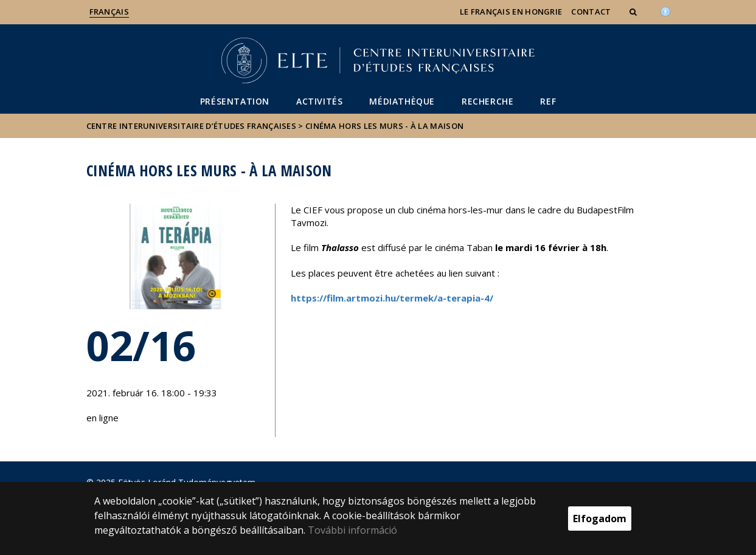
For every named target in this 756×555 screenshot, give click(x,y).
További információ (352, 530)
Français (109, 12)
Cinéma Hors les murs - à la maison (384, 126)
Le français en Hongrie (511, 12)
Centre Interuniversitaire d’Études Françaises (192, 126)
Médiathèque (402, 101)
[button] (634, 12)
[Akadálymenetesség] (665, 10)
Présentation (235, 101)
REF (548, 101)
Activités (319, 101)
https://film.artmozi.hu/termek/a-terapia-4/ (392, 298)
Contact (591, 12)
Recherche (487, 101)
